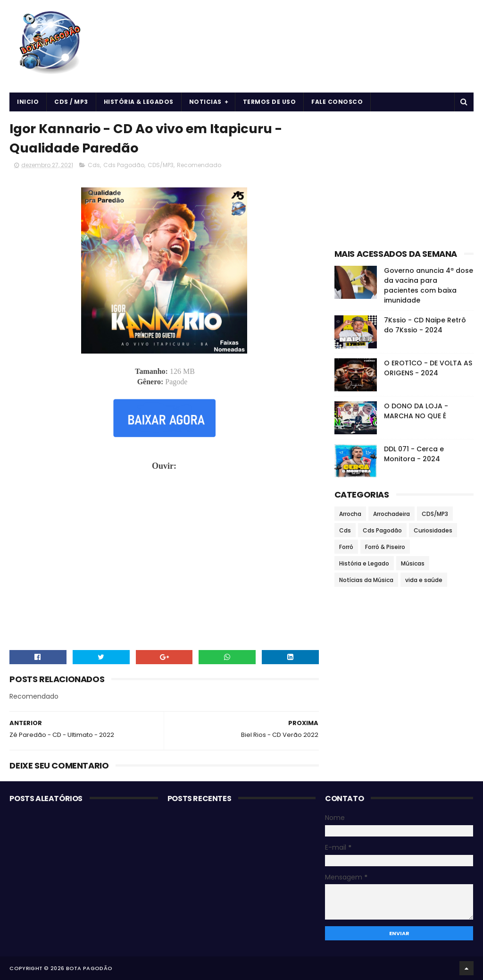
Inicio (28, 102)
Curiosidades (433, 530)
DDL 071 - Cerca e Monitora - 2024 (414, 454)
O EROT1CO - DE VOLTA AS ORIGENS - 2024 (428, 368)
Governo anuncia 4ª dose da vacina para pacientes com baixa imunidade (429, 285)
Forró (346, 547)
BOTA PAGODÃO (89, 968)
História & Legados (139, 102)
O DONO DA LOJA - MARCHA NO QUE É (416, 411)
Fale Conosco (337, 102)
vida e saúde (424, 580)
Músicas (413, 563)
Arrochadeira (391, 514)
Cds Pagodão (124, 165)
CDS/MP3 (161, 165)
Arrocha (350, 514)
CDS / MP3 (71, 102)
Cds (94, 165)
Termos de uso (270, 102)
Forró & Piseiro (385, 547)
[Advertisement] (404, 177)
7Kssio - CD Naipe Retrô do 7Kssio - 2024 (425, 325)
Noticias (205, 102)
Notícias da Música (366, 580)
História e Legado (364, 563)
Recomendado (199, 165)
